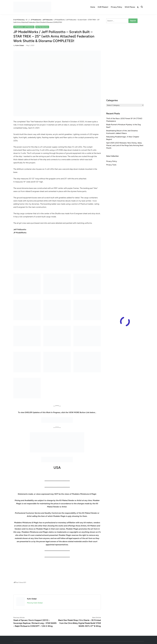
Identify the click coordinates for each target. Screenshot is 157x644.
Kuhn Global (20, 45)
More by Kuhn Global (35, 603)
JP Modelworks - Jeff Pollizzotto (24, 27)
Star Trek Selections (42, 27)
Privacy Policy (116, 7)
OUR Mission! (103, 7)
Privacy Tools (111, 165)
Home (93, 7)
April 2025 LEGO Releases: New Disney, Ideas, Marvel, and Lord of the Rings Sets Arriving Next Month (125, 145)
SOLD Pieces (130, 7)
